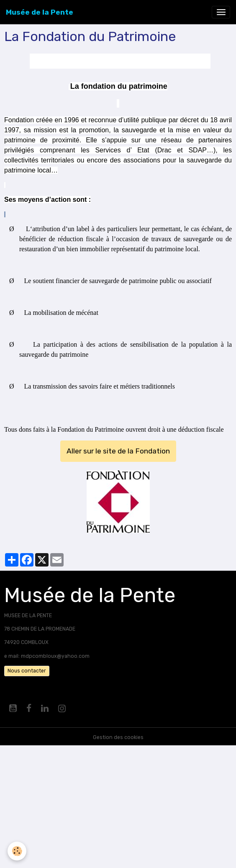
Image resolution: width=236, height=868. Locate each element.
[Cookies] (17, 851)
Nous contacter (27, 671)
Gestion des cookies (118, 737)
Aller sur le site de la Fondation (118, 451)
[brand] (40, 12)
